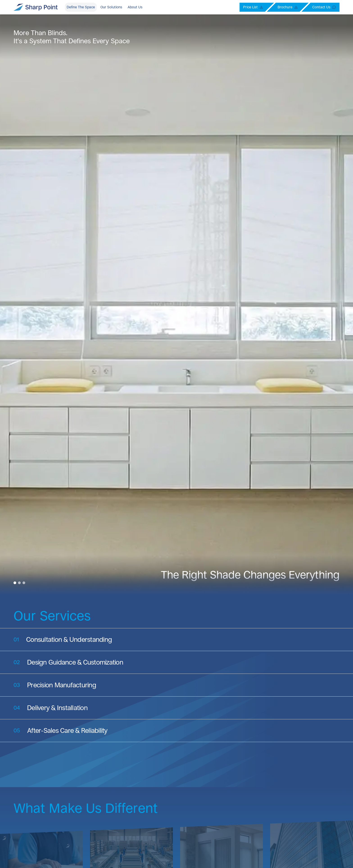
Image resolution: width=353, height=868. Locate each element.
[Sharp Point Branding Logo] (36, 7)
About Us (135, 7)
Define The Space (81, 7)
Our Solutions (111, 7)
